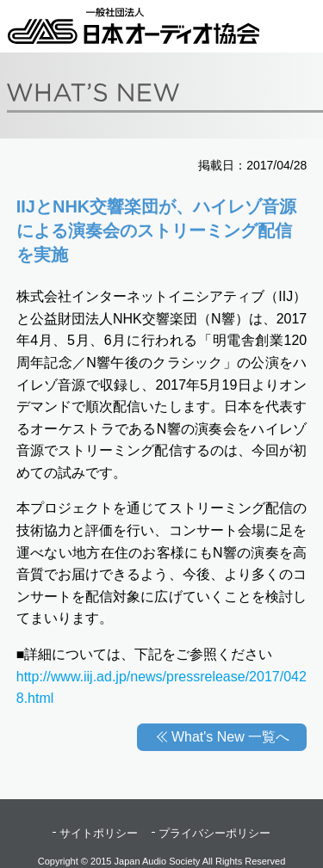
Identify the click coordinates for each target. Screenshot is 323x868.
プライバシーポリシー (214, 833)
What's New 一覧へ (230, 737)
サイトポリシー (99, 833)
